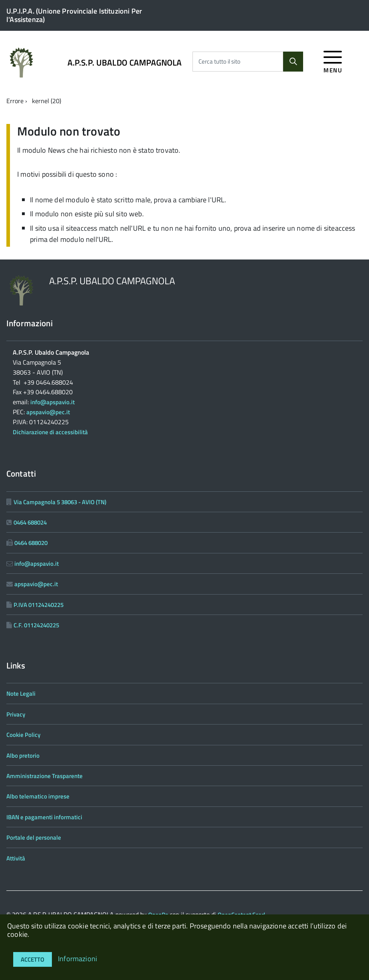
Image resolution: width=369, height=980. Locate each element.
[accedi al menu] (333, 61)
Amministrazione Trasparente (45, 776)
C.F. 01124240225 (36, 625)
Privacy (16, 714)
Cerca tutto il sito (219, 62)
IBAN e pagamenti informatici (44, 817)
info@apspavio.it (53, 402)
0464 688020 (31, 543)
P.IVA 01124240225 (39, 605)
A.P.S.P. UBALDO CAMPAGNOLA (125, 63)
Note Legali (21, 694)
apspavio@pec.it (48, 412)
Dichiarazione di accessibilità (50, 432)
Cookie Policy (23, 735)
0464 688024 (30, 522)
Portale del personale (34, 837)
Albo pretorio (23, 755)
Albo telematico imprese (38, 796)
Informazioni (77, 959)
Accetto (33, 959)
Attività (16, 858)
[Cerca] (293, 62)
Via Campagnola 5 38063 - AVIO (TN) (60, 502)
